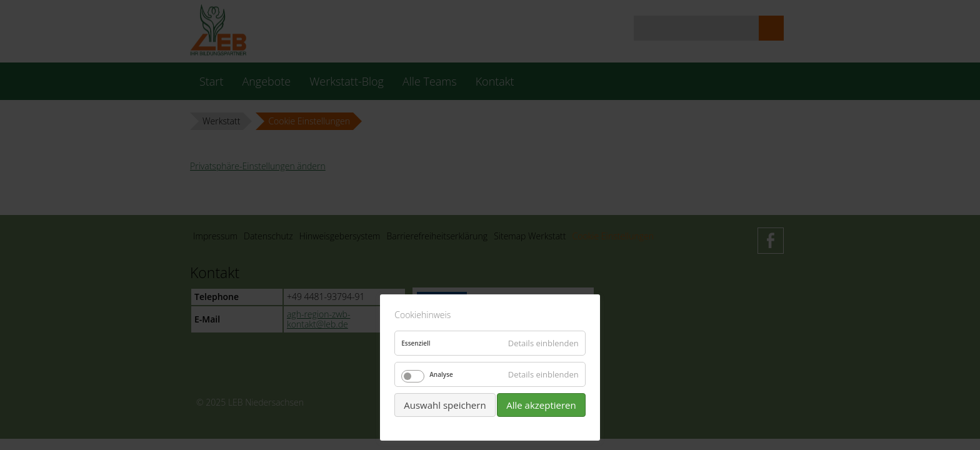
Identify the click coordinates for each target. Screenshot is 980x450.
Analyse (441, 374)
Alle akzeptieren (541, 405)
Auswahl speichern (445, 405)
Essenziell (416, 343)
